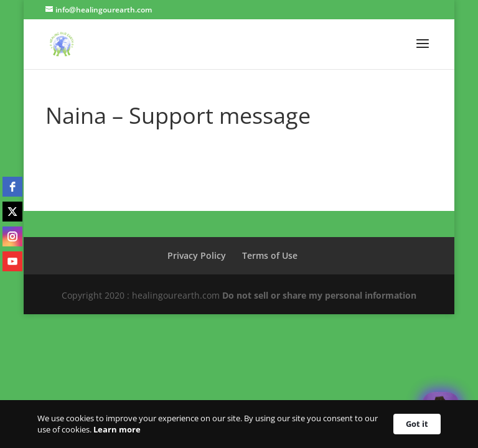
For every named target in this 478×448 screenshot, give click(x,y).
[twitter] (12, 212)
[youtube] (12, 261)
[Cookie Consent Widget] (239, 424)
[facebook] (12, 187)
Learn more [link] (117, 429)
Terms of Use (270, 255)
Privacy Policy (197, 255)
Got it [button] (417, 424)
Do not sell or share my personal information (319, 295)
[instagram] (12, 236)
